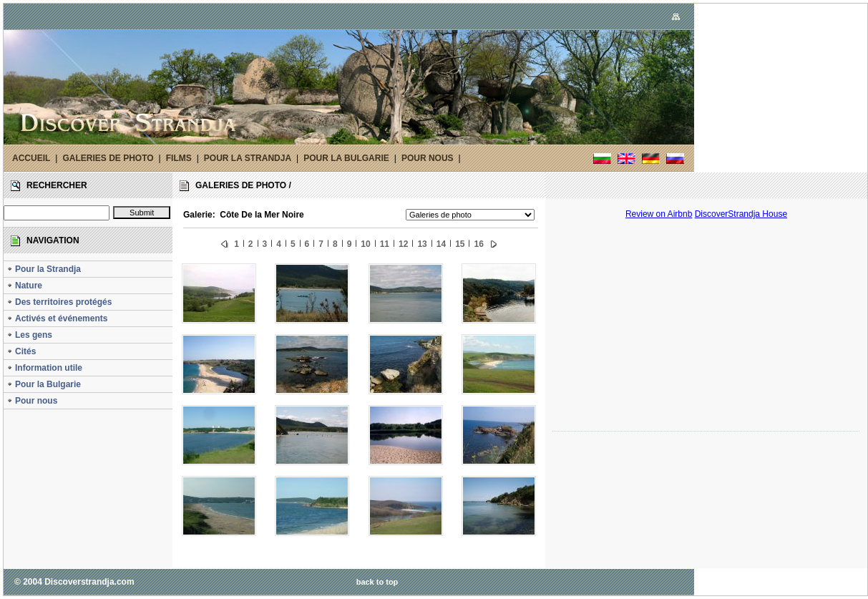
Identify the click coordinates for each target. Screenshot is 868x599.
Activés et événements (57, 318)
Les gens (29, 335)
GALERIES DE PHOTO (108, 158)
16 (478, 244)
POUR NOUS (428, 158)
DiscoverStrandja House (741, 214)
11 (385, 244)
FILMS (179, 158)
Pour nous (32, 401)
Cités (21, 351)
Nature (24, 286)
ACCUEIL (31, 158)
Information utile (44, 368)
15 (460, 244)
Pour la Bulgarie (44, 384)
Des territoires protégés (59, 302)
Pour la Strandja (44, 269)
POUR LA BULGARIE (346, 158)
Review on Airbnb (659, 214)
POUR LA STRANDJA (248, 158)
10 (365, 244)
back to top (377, 582)
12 (403, 244)
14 (441, 244)
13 (422, 244)
